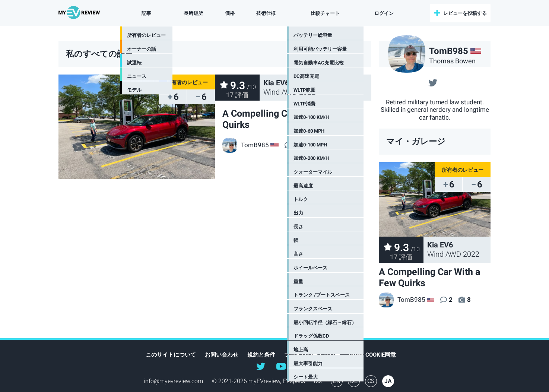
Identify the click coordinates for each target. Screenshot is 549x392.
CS (371, 381)
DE (354, 381)
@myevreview (281, 366)
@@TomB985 (433, 82)
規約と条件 (261, 355)
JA (388, 381)
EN (337, 381)
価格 (230, 13)
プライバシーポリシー (312, 355)
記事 (147, 13)
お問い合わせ (222, 355)
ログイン (381, 13)
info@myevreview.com (173, 381)
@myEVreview (261, 366)
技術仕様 (266, 13)
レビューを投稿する (465, 13)
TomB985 (402, 300)
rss (318, 381)
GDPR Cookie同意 (372, 355)
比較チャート (324, 13)
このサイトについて (171, 355)
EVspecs (294, 381)
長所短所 (193, 13)
